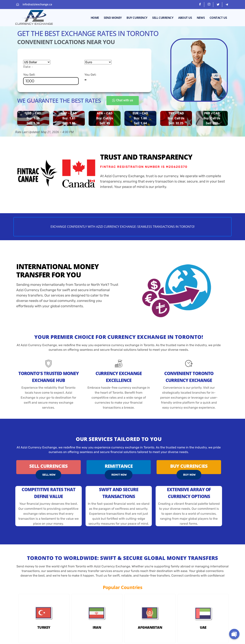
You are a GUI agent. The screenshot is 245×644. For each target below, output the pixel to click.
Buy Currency (138, 18)
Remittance (119, 467)
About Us (185, 18)
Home (95, 18)
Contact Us (218, 18)
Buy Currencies (189, 467)
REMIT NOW (119, 476)
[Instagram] (209, 5)
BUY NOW (189, 476)
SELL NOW (49, 476)
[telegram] (227, 5)
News (201, 18)
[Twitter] (218, 5)
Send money (113, 18)
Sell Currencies (48, 467)
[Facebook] (200, 5)
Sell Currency (163, 18)
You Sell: (51, 79)
